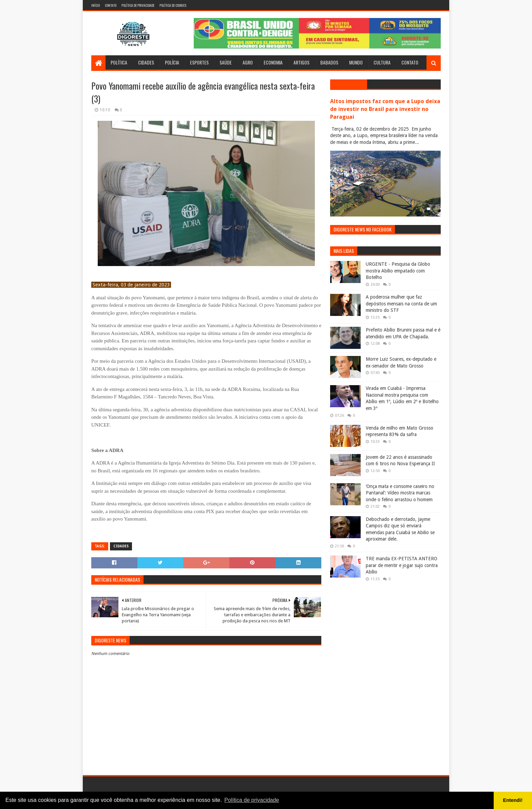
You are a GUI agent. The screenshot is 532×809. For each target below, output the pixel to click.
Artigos (301, 62)
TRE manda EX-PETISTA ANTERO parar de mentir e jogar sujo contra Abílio (402, 565)
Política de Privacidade (138, 5)
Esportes (199, 62)
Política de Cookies (173, 5)
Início (96, 5)
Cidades (146, 62)
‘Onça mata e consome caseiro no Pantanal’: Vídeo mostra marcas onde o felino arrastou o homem (400, 493)
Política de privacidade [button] (252, 800)
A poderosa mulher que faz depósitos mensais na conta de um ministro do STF (401, 304)
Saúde (226, 62)
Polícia (172, 62)
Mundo (356, 62)
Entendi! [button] (513, 800)
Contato (111, 5)
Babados (329, 62)
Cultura (382, 62)
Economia (273, 62)
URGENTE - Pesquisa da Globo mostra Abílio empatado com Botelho (398, 271)
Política (119, 62)
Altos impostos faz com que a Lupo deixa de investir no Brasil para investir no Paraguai (385, 109)
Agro (248, 62)
